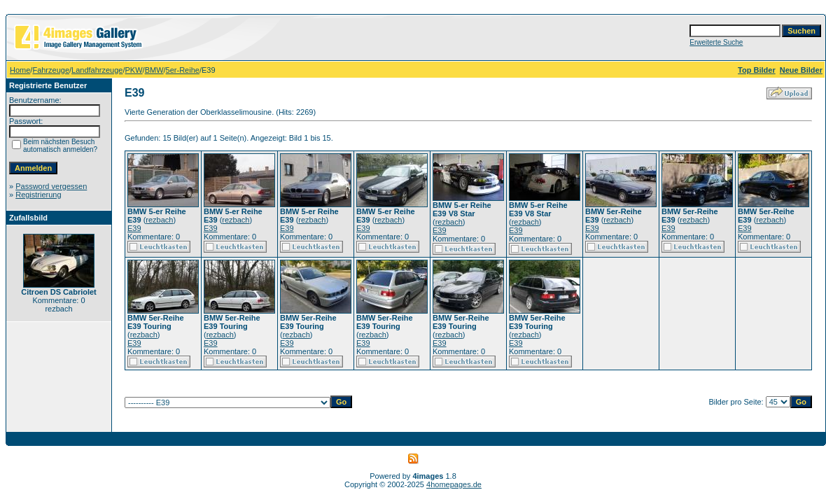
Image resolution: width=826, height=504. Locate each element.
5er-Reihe (183, 70)
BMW (154, 70)
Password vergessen (51, 186)
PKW (134, 70)
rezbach (159, 220)
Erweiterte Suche (716, 42)
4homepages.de (454, 484)
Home (20, 70)
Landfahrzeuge (97, 70)
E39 (134, 228)
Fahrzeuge (51, 70)
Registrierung (38, 195)
